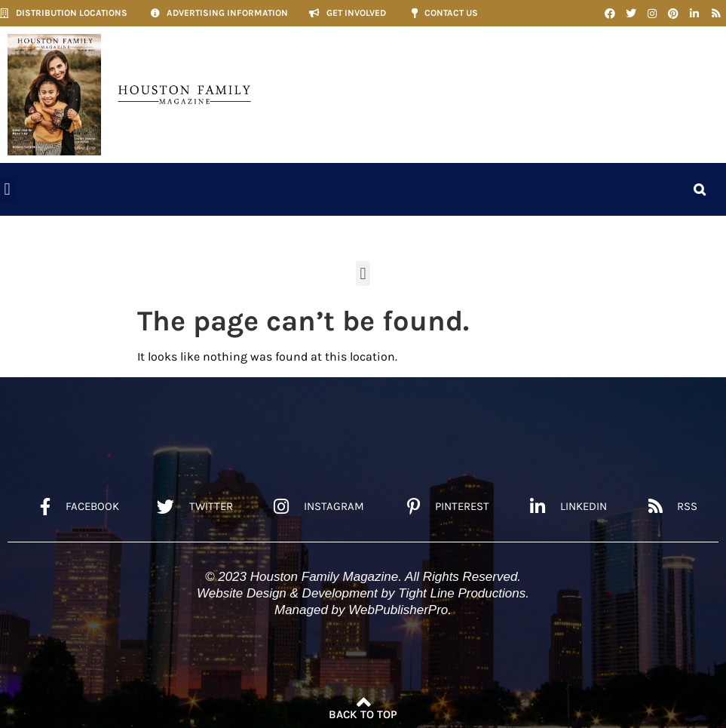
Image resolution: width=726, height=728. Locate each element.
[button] (7, 190)
